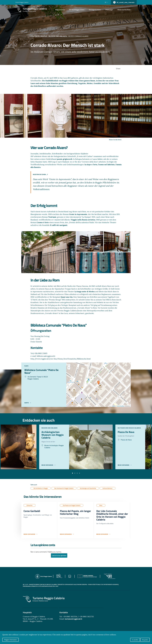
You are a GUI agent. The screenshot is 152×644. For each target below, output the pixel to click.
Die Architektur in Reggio (41, 488)
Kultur (44, 36)
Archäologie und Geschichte (88, 488)
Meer (101, 505)
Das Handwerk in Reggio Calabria (64, 488)
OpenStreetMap (121, 406)
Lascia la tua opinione (59, 557)
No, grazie (145, 640)
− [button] (69, 368)
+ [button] (69, 365)
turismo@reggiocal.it (73, 620)
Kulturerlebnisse (107, 488)
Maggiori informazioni (10, 640)
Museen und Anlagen (58, 36)
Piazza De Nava (127, 432)
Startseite (35, 36)
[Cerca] (134, 10)
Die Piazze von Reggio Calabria (72, 505)
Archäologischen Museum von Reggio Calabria (53, 435)
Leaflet (113, 406)
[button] (73, 473)
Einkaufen (30, 505)
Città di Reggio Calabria (22, 2)
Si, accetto (135, 640)
